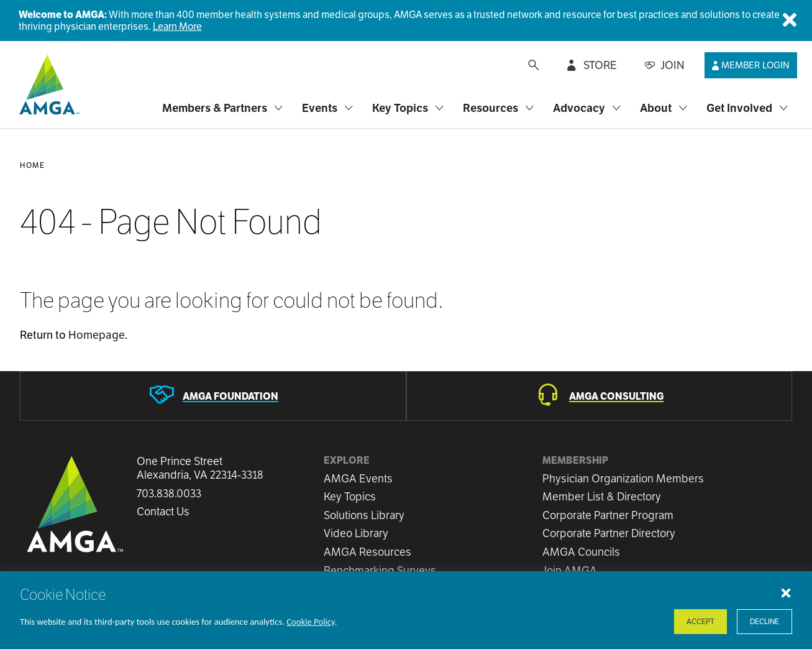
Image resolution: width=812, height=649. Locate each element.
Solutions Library (364, 515)
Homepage (97, 335)
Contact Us (163, 512)
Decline (764, 621)
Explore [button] (347, 460)
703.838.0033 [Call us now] (169, 494)
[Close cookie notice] (786, 592)
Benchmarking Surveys (380, 570)
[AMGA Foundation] (213, 396)
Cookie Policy (311, 622)
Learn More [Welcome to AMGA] (177, 26)
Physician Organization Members (623, 478)
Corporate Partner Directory (609, 533)
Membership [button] (575, 460)
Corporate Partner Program (608, 515)
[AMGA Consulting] (600, 396)
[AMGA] (48, 85)
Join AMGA (570, 570)
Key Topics (350, 496)
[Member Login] (751, 65)
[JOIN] (664, 65)
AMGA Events (358, 478)
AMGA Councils (581, 552)
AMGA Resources (367, 552)
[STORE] (592, 65)
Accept (700, 621)
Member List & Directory (602, 496)
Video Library (356, 533)
